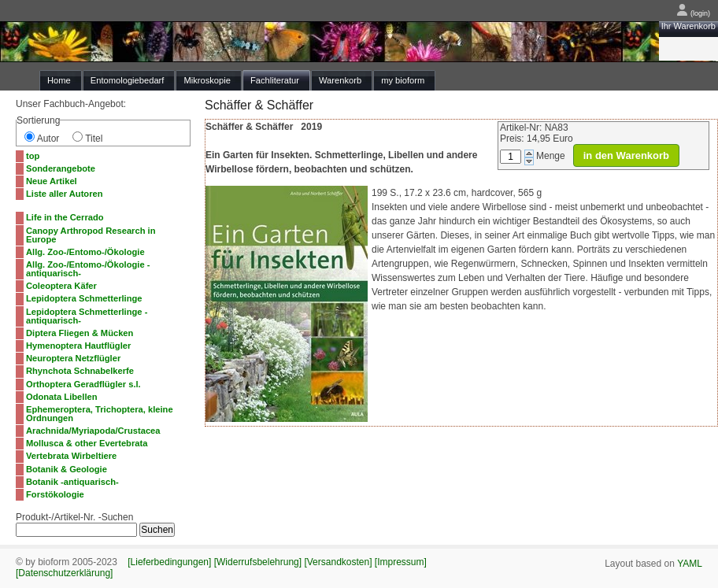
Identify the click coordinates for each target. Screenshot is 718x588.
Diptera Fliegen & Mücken (80, 333)
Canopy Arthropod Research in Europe (91, 235)
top (33, 156)
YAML (690, 564)
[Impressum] (401, 562)
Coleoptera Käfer (61, 286)
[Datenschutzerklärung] (64, 573)
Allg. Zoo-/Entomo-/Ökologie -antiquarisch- (88, 269)
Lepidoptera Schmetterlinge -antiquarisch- (87, 316)
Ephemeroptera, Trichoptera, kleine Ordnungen (100, 414)
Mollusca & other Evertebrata (87, 443)
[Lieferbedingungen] (169, 562)
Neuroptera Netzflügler (73, 358)
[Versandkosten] (338, 562)
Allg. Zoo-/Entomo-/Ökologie (85, 252)
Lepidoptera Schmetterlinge (84, 298)
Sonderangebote (61, 168)
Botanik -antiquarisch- (72, 482)
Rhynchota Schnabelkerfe (80, 371)
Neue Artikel (52, 181)
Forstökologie (55, 494)
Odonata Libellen (62, 397)
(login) (693, 13)
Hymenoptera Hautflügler (78, 346)
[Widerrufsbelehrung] (258, 562)
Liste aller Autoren (65, 194)
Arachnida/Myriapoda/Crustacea (93, 431)
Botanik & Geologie (67, 469)
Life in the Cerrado (65, 217)
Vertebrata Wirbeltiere (71, 456)
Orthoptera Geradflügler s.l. (83, 384)
